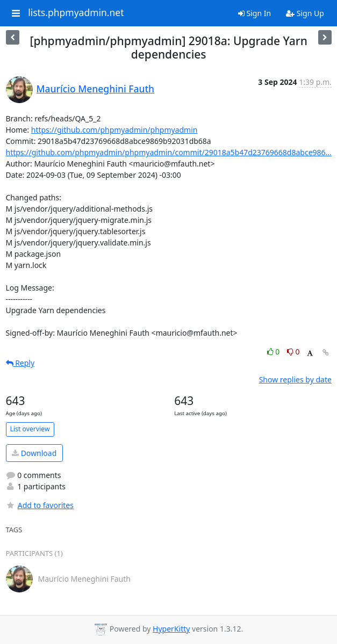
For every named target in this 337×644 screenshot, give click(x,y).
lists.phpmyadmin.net (76, 13)
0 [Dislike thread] (293, 352)
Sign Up (305, 13)
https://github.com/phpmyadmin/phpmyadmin (114, 130)
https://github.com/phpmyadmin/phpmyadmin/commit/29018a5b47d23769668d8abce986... (169, 152)
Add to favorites (40, 505)
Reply (20, 363)
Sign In (254, 13)
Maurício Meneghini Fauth (96, 89)
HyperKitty (171, 629)
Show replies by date (295, 379)
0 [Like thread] (274, 352)
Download (34, 453)
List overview (30, 429)
